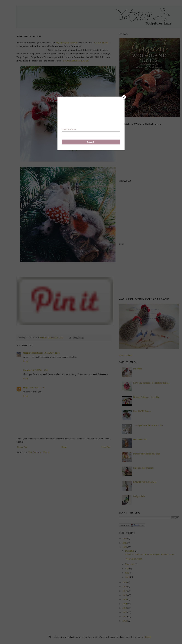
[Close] (124, 97)
